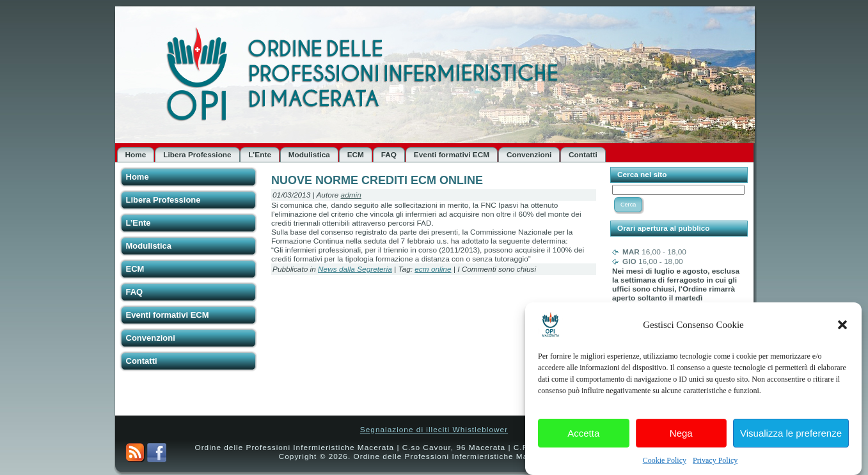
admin (351, 195)
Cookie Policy (665, 465)
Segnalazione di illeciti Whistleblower (434, 430)
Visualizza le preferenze (791, 438)
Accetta (583, 438)
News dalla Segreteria (355, 269)
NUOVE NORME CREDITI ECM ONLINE (377, 180)
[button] (842, 330)
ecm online (433, 269)
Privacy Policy (715, 465)
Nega (681, 438)
